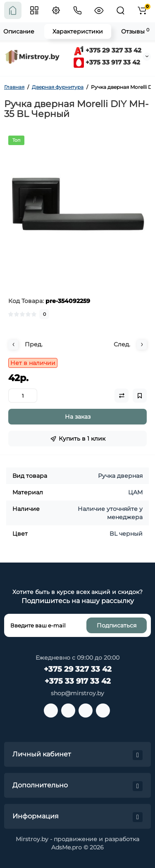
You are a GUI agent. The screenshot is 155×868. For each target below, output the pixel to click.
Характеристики (78, 31)
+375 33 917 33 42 (107, 62)
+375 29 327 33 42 (107, 50)
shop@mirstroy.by (77, 693)
